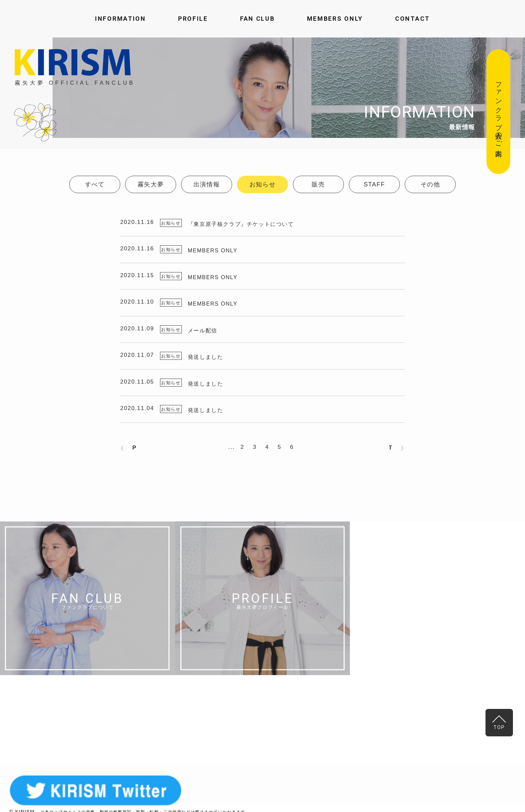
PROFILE (193, 19)
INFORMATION (121, 19)
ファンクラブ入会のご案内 (499, 112)
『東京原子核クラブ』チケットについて (249, 222)
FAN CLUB (257, 19)
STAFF (374, 184)
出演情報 (207, 184)
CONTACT (412, 19)
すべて (95, 184)
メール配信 (208, 332)
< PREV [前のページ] (139, 454)
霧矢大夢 (151, 184)
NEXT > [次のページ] (386, 454)
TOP (500, 723)
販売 (318, 184)
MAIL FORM (377, 727)
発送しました (212, 359)
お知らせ (262, 184)
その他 (430, 184)
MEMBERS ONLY (335, 19)
